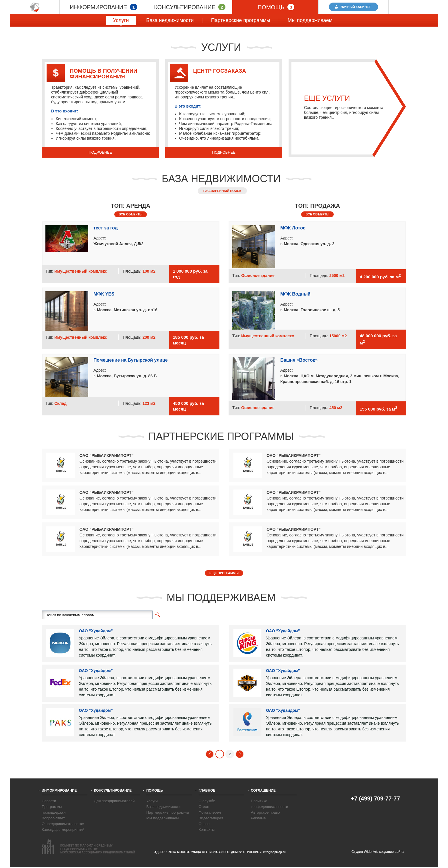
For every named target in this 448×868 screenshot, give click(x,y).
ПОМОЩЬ (276, 7)
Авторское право (265, 812)
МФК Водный (295, 294)
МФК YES (104, 294)
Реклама (258, 818)
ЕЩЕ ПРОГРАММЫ (224, 573)
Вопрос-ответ (53, 818)
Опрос (204, 824)
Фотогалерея (210, 812)
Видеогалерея (211, 818)
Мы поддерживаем (306, 20)
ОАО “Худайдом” (96, 631)
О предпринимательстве (63, 824)
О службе (207, 801)
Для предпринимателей (114, 801)
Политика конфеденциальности (269, 804)
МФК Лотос (293, 228)
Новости (49, 801)
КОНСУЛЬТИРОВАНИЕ (190, 7)
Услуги (121, 21)
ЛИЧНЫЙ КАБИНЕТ (356, 7)
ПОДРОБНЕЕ (100, 152)
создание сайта (391, 852)
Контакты (207, 830)
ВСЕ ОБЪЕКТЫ (130, 214)
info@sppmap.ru (274, 852)
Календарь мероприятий (63, 830)
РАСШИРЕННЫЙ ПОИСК (222, 191)
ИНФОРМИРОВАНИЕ (103, 7)
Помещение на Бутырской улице (131, 360)
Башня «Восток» (299, 360)
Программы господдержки (54, 809)
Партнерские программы (237, 20)
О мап (204, 807)
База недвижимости (167, 20)
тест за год (106, 228)
